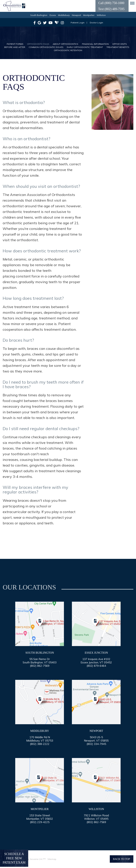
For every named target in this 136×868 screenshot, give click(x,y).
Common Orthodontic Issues (46, 47)
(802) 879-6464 (96, 666)
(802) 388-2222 (40, 744)
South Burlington (39, 15)
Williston (101, 15)
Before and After (15, 47)
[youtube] (51, 22)
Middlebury (64, 15)
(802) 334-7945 (96, 744)
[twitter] (45, 22)
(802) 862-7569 (40, 666)
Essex (53, 15)
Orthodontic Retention (68, 50)
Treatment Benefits (118, 47)
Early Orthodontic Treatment (85, 47)
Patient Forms (15, 44)
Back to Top (121, 859)
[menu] (132, 3)
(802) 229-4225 (40, 822)
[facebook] (35, 22)
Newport (76, 15)
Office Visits (120, 44)
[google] (39, 22)
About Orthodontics (66, 44)
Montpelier (89, 15)
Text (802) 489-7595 (111, 9)
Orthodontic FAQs (38, 44)
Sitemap (52, 859)
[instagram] (62, 22)
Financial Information (95, 44)
